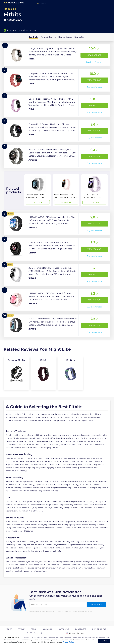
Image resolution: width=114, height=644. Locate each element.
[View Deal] (38, 190)
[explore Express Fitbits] (16, 373)
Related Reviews (48, 37)
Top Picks (34, 37)
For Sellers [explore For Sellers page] (81, 629)
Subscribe (96, 604)
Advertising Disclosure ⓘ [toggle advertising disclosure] (34, 633)
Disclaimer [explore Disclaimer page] (47, 629)
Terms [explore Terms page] (34, 629)
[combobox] (57, 4)
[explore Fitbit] (43, 373)
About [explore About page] (9, 629)
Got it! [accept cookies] (104, 641)
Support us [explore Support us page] (64, 629)
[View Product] (57, 55)
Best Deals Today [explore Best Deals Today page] (100, 629)
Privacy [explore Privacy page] (21, 629)
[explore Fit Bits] (71, 373)
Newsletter (80, 37)
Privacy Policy (68, 642)
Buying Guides (65, 37)
